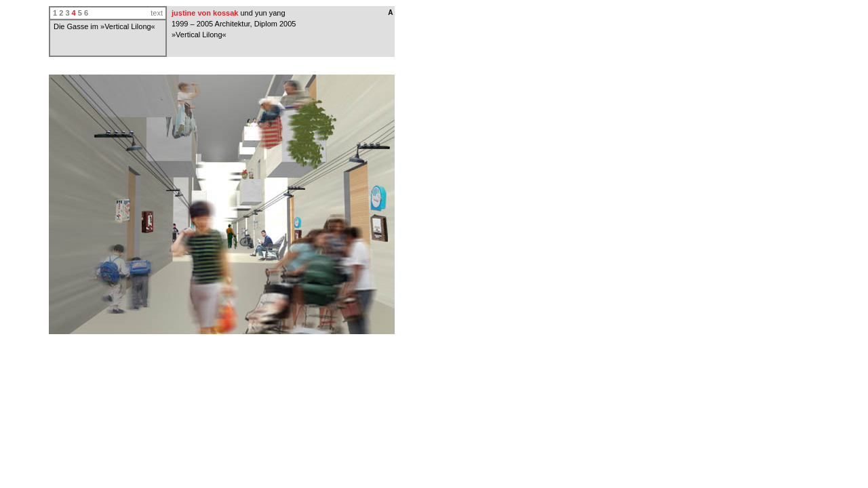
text (157, 13)
